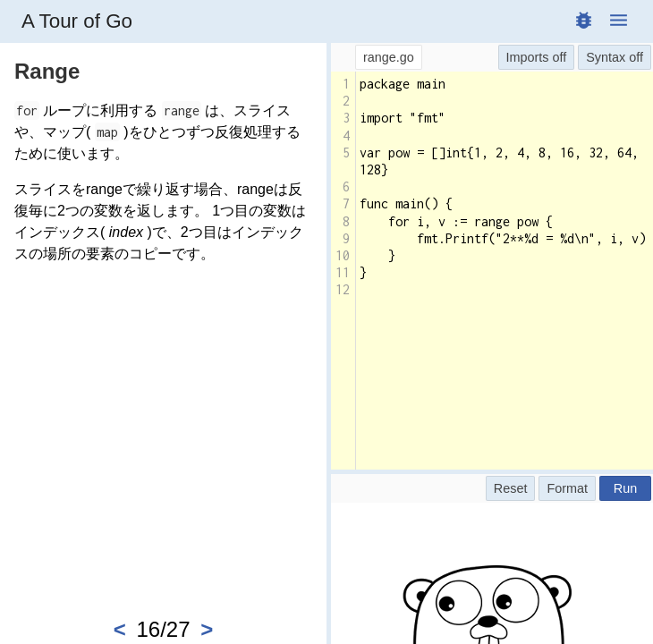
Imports (528, 57)
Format (567, 488)
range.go (389, 57)
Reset (511, 488)
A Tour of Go (77, 21)
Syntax (606, 57)
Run (625, 488)
